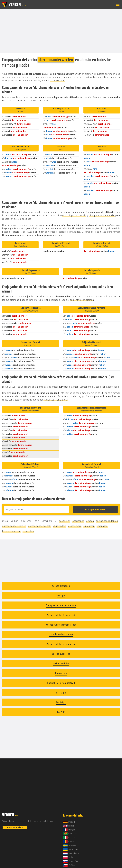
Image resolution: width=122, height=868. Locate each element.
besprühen (65, 521)
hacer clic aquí (57, 81)
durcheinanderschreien (14, 526)
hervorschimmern (11, 531)
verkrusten (28, 531)
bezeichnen (78, 521)
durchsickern (75, 526)
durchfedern (60, 526)
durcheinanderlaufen (107, 521)
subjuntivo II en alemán (56, 400)
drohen (90, 521)
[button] (117, 5)
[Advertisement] (61, 30)
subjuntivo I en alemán (82, 300)
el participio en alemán (74, 216)
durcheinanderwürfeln (40, 526)
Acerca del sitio (15, 827)
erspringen (102, 526)
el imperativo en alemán (102, 216)
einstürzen (89, 526)
